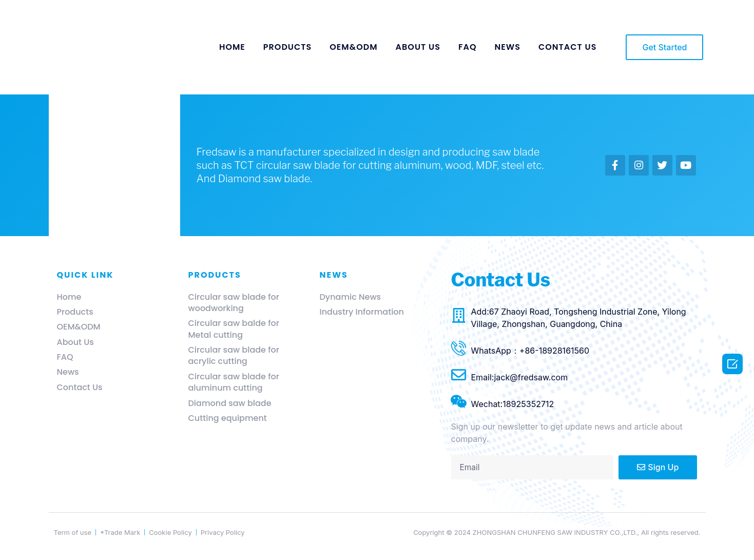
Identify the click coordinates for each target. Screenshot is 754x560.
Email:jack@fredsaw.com (520, 377)
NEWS (508, 47)
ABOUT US (418, 47)
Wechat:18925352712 (513, 404)
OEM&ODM (353, 47)
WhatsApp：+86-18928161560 (530, 351)
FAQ (468, 47)
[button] (664, 47)
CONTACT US (568, 47)
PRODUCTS (287, 47)
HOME (232, 47)
